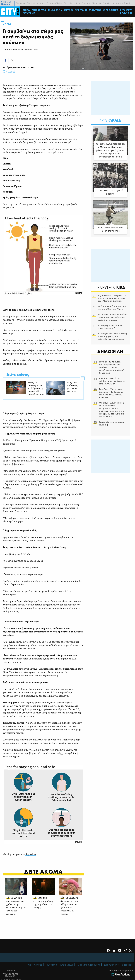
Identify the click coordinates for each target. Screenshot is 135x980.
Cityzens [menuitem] (29, 13)
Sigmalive (21, 3)
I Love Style (75, 3)
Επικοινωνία (67, 965)
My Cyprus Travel (121, 3)
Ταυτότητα (51, 965)
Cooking (107, 3)
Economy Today (54, 3)
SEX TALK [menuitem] (81, 10)
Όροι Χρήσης (35, 965)
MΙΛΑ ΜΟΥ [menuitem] (55, 10)
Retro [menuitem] (69, 10)
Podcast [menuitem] (126, 13)
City (66, 3)
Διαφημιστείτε (111, 965)
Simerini (31, 3)
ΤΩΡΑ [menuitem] (26, 10)
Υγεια (7, 24)
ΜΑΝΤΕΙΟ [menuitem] (95, 10)
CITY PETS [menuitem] (126, 10)
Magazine (97, 3)
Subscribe (127, 965)
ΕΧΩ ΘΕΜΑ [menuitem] (39, 10)
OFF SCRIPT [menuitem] (111, 10)
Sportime (41, 3)
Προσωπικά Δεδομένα (88, 965)
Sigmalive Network (6, 3)
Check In (86, 3)
